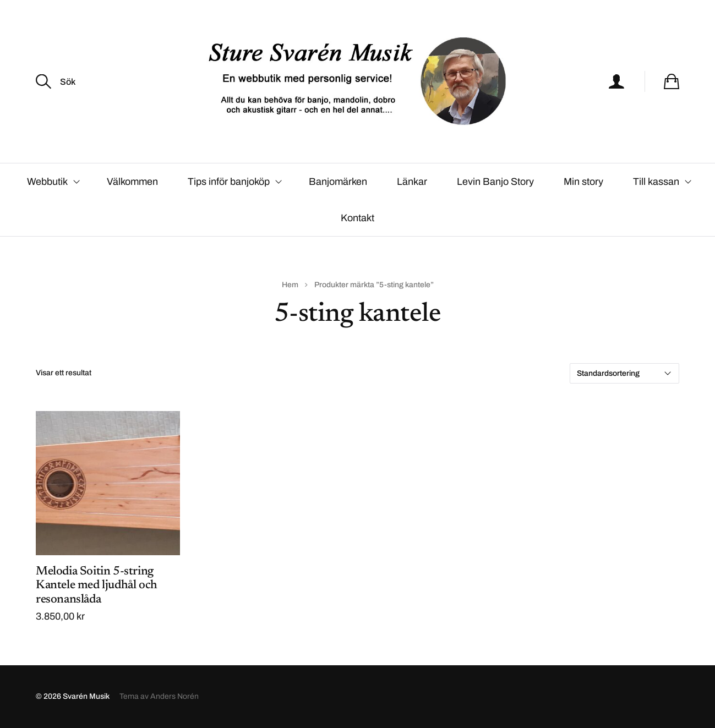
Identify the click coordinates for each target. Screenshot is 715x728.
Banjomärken (338, 182)
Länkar (412, 182)
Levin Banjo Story (495, 182)
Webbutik (47, 182)
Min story (583, 182)
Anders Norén (174, 696)
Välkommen (132, 182)
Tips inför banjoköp (229, 182)
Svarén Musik (86, 696)
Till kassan (656, 182)
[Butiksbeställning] (624, 373)
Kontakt (357, 218)
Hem (290, 285)
